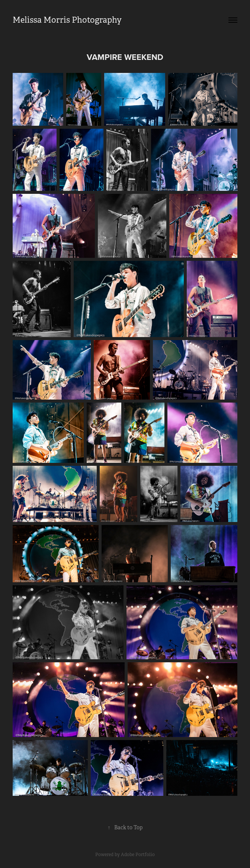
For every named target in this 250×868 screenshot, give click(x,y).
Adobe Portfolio (138, 855)
